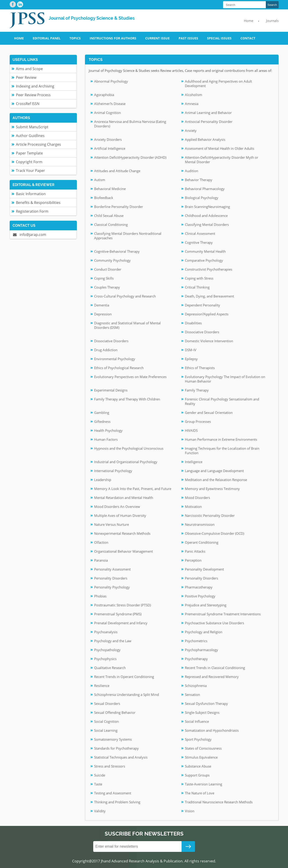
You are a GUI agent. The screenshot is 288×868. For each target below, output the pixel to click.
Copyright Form (29, 162)
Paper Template (29, 153)
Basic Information (31, 194)
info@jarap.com (30, 235)
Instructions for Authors (113, 38)
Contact (248, 38)
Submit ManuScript (32, 127)
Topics (75, 38)
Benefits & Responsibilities (38, 203)
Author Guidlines (30, 136)
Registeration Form (32, 211)
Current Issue (157, 38)
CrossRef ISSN (28, 104)
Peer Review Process (33, 95)
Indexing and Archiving (35, 86)
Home (249, 21)
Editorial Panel (47, 38)
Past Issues (188, 38)
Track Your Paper (30, 171)
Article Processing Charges (38, 144)
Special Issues (219, 38)
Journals (272, 21)
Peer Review (26, 77)
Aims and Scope (29, 69)
